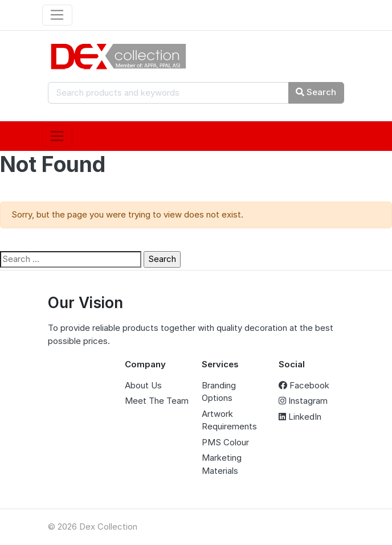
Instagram (303, 401)
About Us (143, 385)
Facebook (304, 385)
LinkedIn (300, 417)
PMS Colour (225, 442)
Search (316, 92)
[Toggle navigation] (57, 15)
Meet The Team (157, 401)
